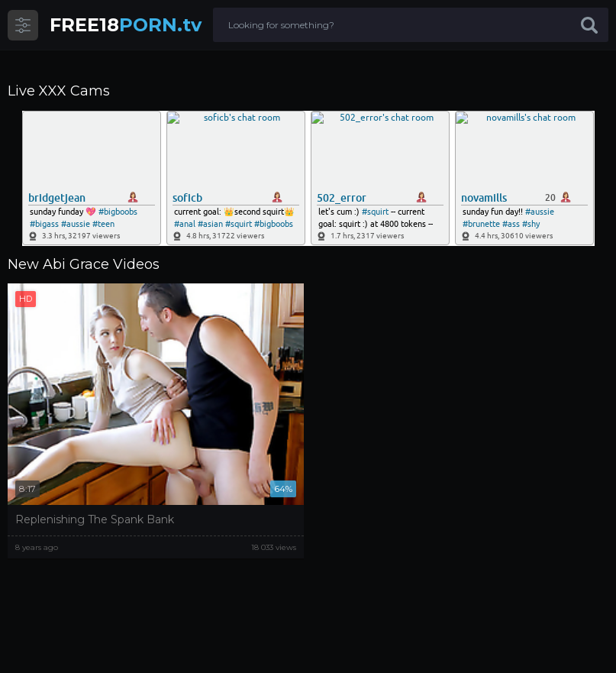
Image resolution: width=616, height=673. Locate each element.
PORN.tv (126, 25)
